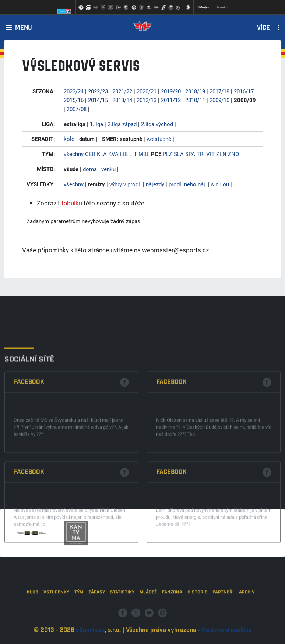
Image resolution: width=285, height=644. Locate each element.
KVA (113, 154)
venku (108, 169)
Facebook (29, 437)
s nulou (220, 184)
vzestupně (159, 139)
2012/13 (147, 100)
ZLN (221, 154)
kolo (69, 139)
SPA (190, 154)
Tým (79, 612)
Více (263, 28)
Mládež (148, 612)
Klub (33, 612)
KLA (102, 154)
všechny (74, 154)
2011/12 (171, 100)
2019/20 (171, 91)
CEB (90, 154)
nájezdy (155, 184)
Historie (197, 612)
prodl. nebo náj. (188, 184)
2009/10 (219, 100)
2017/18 (219, 91)
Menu (24, 28)
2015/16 (74, 100)
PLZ (168, 154)
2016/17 (244, 91)
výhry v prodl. (125, 184)
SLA (179, 154)
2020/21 (147, 91)
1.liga (96, 124)
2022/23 (98, 91)
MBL (144, 154)
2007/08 (77, 109)
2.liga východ (157, 124)
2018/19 (195, 91)
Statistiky (122, 612)
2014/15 (98, 100)
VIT (210, 154)
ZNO (233, 154)
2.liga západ (122, 124)
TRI (201, 154)
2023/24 (74, 91)
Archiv (247, 612)
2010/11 (195, 100)
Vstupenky (56, 612)
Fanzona (172, 612)
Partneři (223, 612)
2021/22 (122, 91)
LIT (133, 154)
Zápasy (97, 612)
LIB (124, 154)
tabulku (72, 203)
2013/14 (122, 100)
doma (90, 169)
